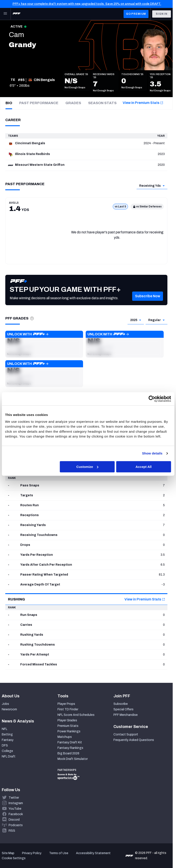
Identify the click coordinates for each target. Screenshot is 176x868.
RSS (12, 831)
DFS (5, 745)
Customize (87, 467)
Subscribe (121, 704)
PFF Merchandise (126, 715)
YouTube (15, 809)
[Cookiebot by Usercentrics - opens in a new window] (152, 399)
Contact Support (126, 734)
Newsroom (9, 709)
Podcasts (16, 825)
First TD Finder (68, 709)
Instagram (16, 803)
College (7, 751)
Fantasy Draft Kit (70, 742)
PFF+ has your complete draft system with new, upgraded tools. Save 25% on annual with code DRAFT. (87, 4)
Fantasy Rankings (70, 748)
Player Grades (67, 720)
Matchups (65, 737)
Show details (152, 453)
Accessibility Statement (93, 853)
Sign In (162, 14)
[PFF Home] (17, 14)
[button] (148, 303)
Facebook (16, 814)
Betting (7, 734)
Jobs (5, 704)
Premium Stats (68, 726)
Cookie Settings (14, 858)
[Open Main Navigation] (5, 14)
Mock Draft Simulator (73, 759)
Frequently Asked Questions (134, 740)
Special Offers (123, 709)
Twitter (14, 798)
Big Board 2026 (68, 753)
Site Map (8, 853)
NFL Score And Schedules (76, 715)
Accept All (144, 467)
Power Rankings (69, 731)
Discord (14, 820)
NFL (5, 729)
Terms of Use (59, 853)
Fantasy (8, 740)
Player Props (66, 704)
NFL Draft (9, 756)
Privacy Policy (32, 853)
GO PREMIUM (136, 14)
